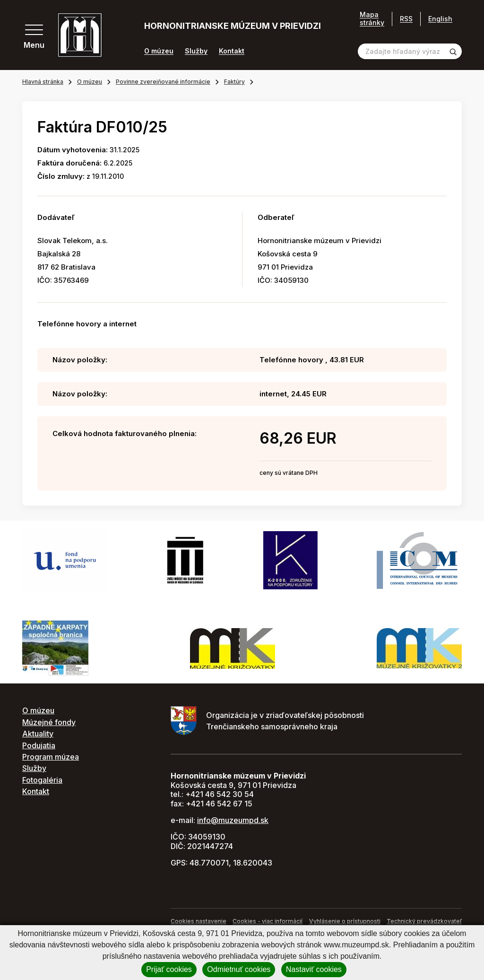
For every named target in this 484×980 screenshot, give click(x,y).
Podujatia (39, 745)
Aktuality (38, 734)
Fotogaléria (42, 780)
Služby (196, 51)
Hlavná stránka (43, 82)
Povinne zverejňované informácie (163, 82)
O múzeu (159, 51)
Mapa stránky (372, 19)
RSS (406, 19)
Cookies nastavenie (199, 921)
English (440, 19)
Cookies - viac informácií (268, 921)
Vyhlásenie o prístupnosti (345, 921)
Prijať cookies (169, 969)
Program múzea (51, 757)
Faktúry (234, 82)
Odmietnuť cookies (239, 969)
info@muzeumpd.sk (233, 820)
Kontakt (232, 51)
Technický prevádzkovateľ (424, 921)
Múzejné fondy (49, 722)
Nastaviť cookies (314, 969)
